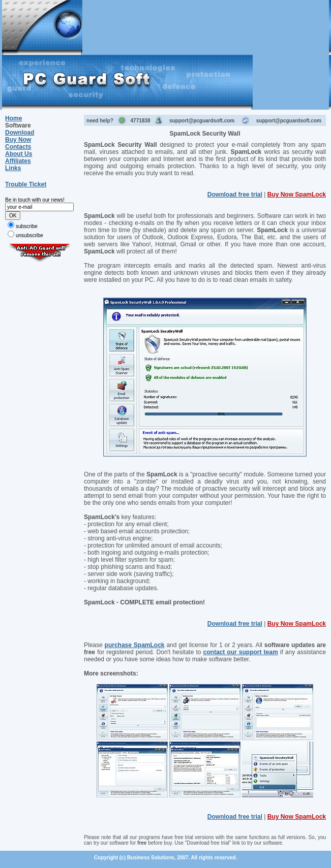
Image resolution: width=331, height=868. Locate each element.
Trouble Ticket (26, 184)
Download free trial (235, 195)
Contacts (18, 147)
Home (13, 118)
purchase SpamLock (135, 645)
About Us (19, 154)
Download (20, 133)
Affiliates (18, 161)
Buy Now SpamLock (297, 195)
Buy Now (18, 140)
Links (13, 168)
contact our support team (241, 652)
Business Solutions (151, 858)
